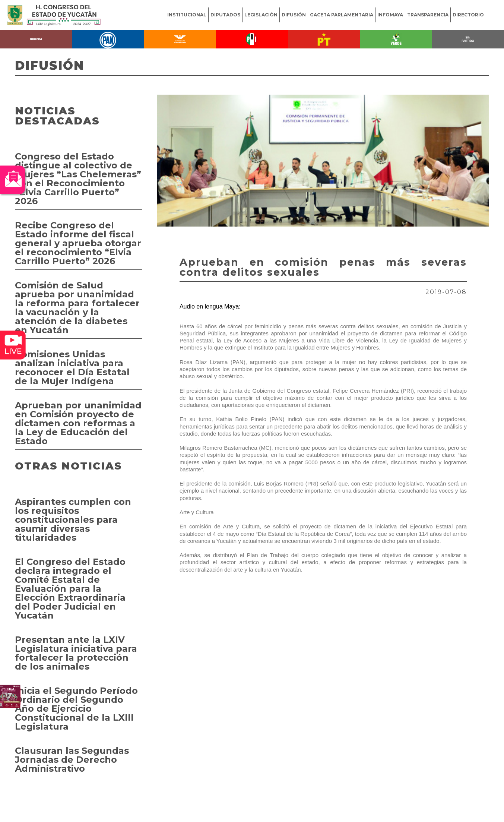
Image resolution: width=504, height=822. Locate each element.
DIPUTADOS (225, 15)
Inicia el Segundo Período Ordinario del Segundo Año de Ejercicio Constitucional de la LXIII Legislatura (76, 709)
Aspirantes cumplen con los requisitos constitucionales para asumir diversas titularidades (73, 520)
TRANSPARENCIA (428, 15)
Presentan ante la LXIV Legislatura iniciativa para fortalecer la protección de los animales (76, 653)
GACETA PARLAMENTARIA (342, 15)
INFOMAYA (390, 15)
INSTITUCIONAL (187, 15)
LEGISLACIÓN (261, 15)
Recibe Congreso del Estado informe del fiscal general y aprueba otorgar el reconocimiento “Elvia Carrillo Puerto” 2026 (78, 243)
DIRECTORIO (468, 15)
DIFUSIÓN (294, 15)
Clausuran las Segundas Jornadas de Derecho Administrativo (72, 760)
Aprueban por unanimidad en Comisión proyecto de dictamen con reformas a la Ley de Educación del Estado (78, 423)
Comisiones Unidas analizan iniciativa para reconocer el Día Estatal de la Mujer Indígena (72, 368)
